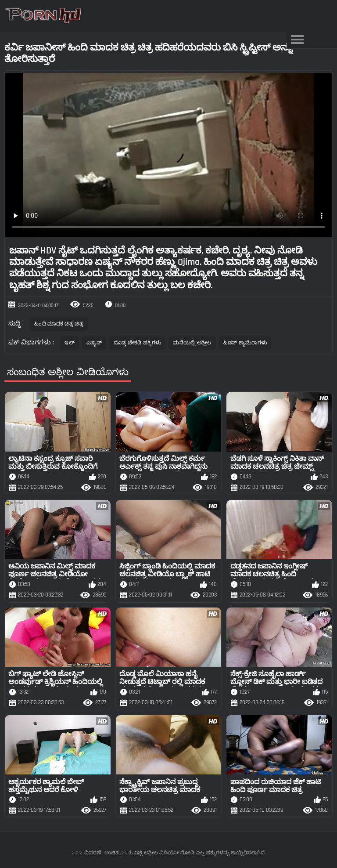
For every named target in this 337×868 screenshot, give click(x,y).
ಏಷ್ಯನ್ (94, 343)
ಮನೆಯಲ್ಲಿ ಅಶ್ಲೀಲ (192, 343)
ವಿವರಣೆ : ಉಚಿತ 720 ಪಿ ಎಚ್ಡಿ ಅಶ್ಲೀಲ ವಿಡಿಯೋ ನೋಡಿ (139, 853)
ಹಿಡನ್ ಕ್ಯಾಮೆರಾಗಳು (245, 343)
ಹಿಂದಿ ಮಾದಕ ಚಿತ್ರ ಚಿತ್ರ (59, 324)
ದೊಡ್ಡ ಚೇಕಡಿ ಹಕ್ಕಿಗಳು (137, 343)
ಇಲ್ (70, 343)
